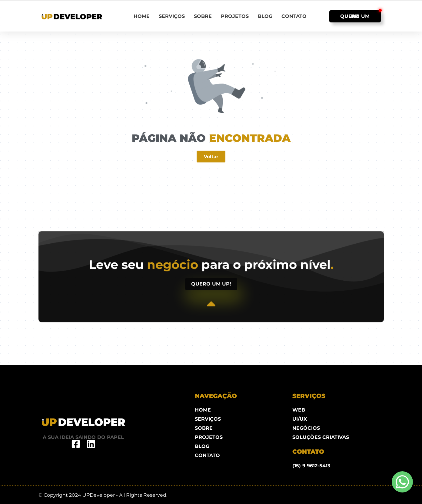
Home (142, 16)
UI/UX (300, 419)
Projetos (235, 16)
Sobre (203, 16)
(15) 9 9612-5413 (311, 466)
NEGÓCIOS (306, 428)
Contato (294, 16)
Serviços (172, 16)
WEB (299, 410)
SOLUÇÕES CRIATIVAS (321, 437)
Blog (265, 16)
